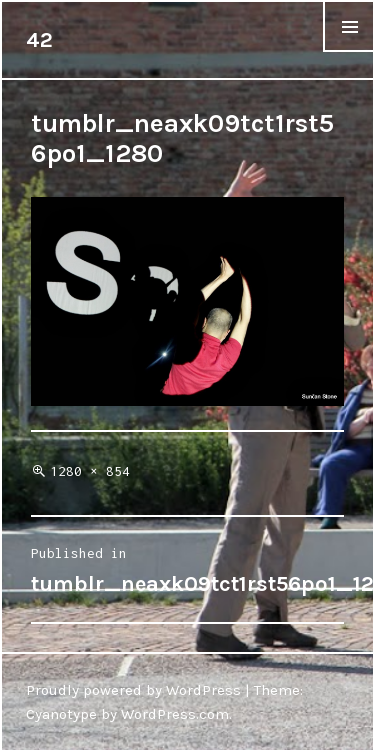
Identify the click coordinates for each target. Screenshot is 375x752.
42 (39, 40)
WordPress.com (175, 714)
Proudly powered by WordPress (133, 690)
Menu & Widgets (349, 51)
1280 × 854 (90, 471)
